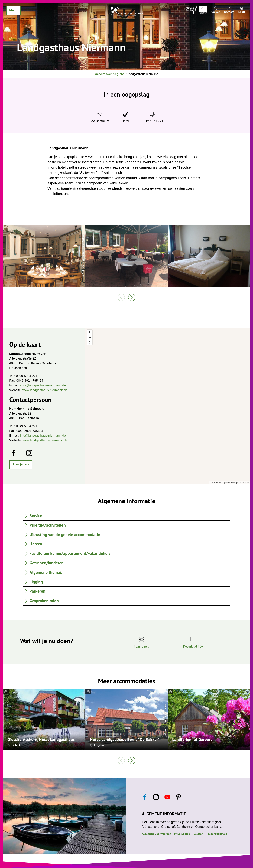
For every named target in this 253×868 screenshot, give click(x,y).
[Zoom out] (90, 337)
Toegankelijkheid (217, 834)
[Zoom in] (90, 332)
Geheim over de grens (110, 74)
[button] (21, 465)
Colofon (199, 834)
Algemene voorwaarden (157, 834)
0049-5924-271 (153, 121)
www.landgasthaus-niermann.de (45, 390)
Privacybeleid (182, 834)
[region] (168, 406)
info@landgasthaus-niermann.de (43, 385)
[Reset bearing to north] (90, 342)
